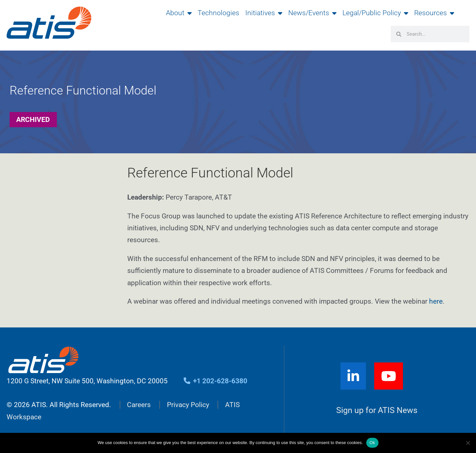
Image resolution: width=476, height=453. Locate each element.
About (179, 13)
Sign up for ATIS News (377, 411)
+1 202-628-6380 (215, 381)
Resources (434, 13)
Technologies (218, 13)
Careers (139, 405)
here (436, 301)
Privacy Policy (188, 405)
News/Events (312, 13)
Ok (372, 443)
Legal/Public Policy (375, 13)
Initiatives (264, 13)
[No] (468, 443)
